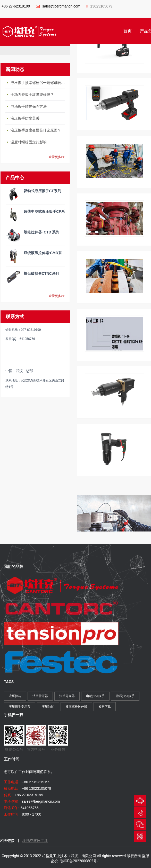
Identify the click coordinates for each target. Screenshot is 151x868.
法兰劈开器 (40, 696)
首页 (128, 31)
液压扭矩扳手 (125, 696)
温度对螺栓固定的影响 (29, 142)
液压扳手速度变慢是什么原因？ (36, 130)
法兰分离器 (67, 696)
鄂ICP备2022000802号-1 (80, 861)
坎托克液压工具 (35, 841)
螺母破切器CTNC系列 (41, 273)
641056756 (30, 808)
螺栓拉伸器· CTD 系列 (41, 232)
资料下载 (105, 707)
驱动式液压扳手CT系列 (42, 191)
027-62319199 (140, 813)
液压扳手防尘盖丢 (25, 118)
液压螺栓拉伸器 (76, 707)
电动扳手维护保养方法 (29, 107)
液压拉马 (15, 696)
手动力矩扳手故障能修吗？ (32, 95)
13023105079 (99, 6)
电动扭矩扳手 (95, 696)
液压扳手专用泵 (20, 707)
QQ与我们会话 (140, 801)
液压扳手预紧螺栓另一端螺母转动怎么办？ (39, 83)
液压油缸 (48, 707)
